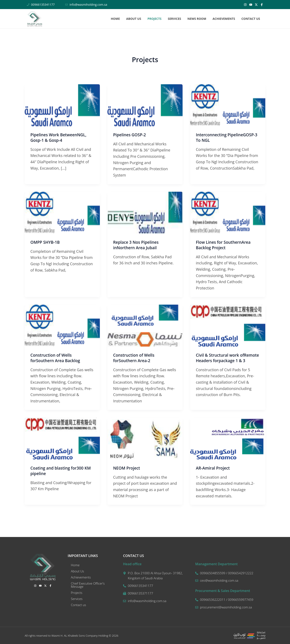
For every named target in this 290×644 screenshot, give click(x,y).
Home (115, 19)
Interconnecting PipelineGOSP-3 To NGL (227, 137)
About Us (134, 19)
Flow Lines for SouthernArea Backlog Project (225, 245)
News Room (197, 19)
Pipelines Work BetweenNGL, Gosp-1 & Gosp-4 (60, 137)
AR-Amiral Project (214, 468)
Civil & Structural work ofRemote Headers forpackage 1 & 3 (227, 361)
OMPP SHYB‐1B (46, 242)
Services (174, 19)
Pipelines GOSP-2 (130, 135)
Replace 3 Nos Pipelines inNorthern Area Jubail (137, 245)
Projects (154, 19)
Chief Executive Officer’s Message (88, 585)
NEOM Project (127, 468)
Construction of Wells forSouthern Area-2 (135, 358)
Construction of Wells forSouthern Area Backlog (57, 358)
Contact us (251, 19)
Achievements (224, 19)
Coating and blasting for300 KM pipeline (62, 471)
